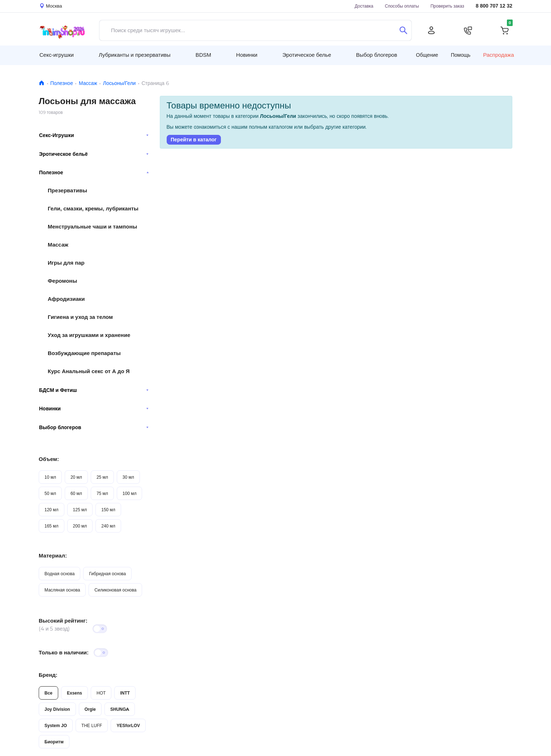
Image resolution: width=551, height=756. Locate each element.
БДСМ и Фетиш (94, 390)
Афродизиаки (66, 299)
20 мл (76, 477)
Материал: (53, 556)
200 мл (80, 526)
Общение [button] (427, 55)
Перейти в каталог (194, 140)
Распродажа (498, 55)
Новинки (94, 409)
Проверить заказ (447, 6)
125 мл (80, 510)
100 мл (130, 493)
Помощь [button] (461, 55)
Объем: (49, 459)
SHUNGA (120, 709)
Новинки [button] (247, 55)
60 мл (76, 493)
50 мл (50, 493)
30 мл (128, 477)
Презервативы (67, 190)
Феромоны (62, 281)
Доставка (364, 6)
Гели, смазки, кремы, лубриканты (93, 208)
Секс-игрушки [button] (57, 55)
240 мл (108, 526)
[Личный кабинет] (431, 30)
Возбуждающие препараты (84, 353)
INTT (125, 693)
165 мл (52, 526)
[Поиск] (403, 30)
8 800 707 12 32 (494, 6)
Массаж (88, 83)
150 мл (108, 510)
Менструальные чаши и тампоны (92, 227)
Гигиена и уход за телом (80, 317)
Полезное (62, 83)
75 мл (102, 493)
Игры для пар (66, 263)
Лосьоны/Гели (119, 83)
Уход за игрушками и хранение (89, 335)
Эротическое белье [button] (307, 55)
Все (48, 693)
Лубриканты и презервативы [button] (135, 55)
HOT (101, 693)
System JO (56, 725)
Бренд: (48, 675)
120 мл (52, 510)
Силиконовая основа (115, 590)
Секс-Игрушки (94, 135)
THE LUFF (92, 725)
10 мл (50, 477)
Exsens (74, 693)
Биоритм (54, 742)
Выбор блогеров (94, 427)
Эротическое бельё (94, 154)
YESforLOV (128, 725)
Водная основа (59, 574)
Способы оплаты (402, 6)
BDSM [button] (203, 55)
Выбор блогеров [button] (377, 55)
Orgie (90, 709)
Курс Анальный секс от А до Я (89, 371)
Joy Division (57, 709)
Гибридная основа (107, 574)
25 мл (102, 477)
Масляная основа (62, 590)
